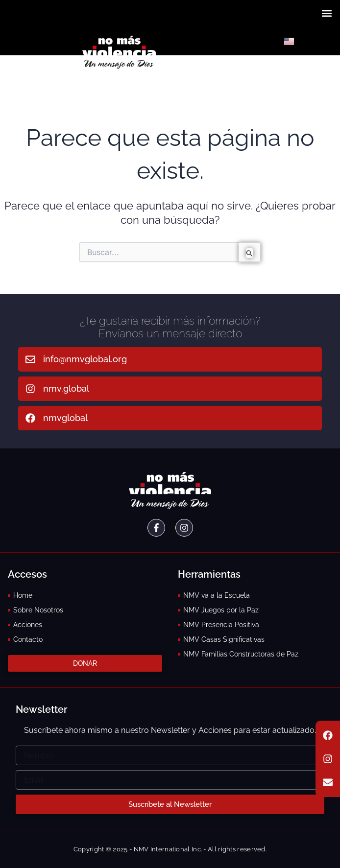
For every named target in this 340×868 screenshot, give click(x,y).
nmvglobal (65, 418)
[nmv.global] (30, 389)
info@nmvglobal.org (85, 359)
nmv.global (66, 388)
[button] (327, 13)
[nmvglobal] (30, 418)
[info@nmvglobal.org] (30, 359)
